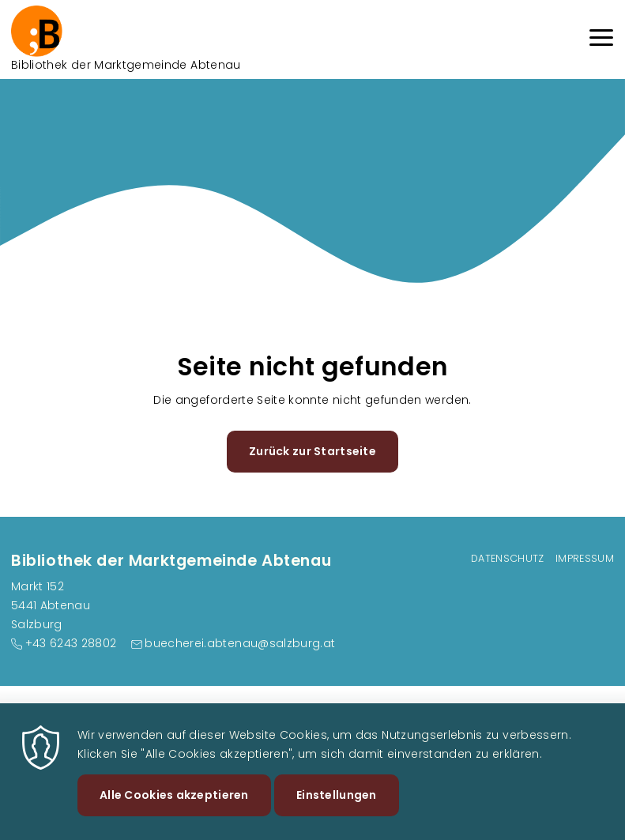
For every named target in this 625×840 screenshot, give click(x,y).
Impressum (585, 558)
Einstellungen (337, 806)
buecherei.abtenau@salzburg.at (240, 643)
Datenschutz (508, 558)
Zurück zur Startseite (312, 451)
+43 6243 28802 (71, 643)
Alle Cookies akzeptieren (174, 806)
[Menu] (601, 40)
